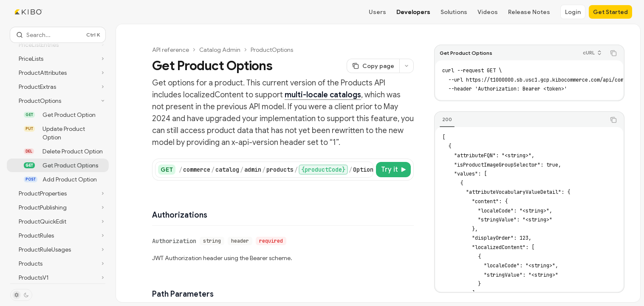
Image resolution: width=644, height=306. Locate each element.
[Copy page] (373, 66)
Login (573, 12)
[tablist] (520, 120)
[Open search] (58, 35)
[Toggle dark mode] (21, 295)
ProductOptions (272, 50)
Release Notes (529, 12)
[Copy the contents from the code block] (613, 53)
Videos (488, 12)
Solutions (454, 12)
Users (377, 12)
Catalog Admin (220, 50)
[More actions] (407, 66)
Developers (413, 12)
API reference (171, 50)
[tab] (447, 119)
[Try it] (393, 170)
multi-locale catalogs (323, 95)
